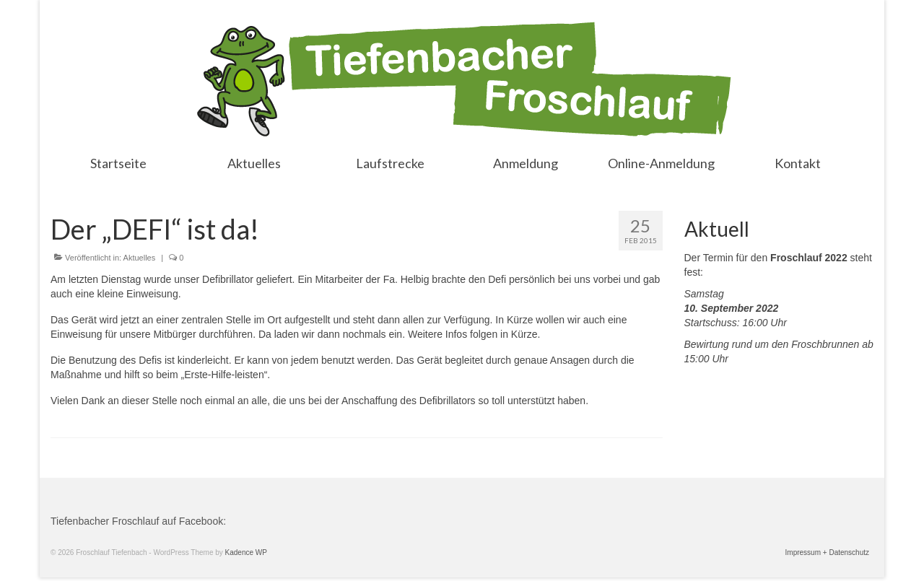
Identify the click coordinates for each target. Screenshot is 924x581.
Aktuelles (140, 258)
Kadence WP (246, 552)
